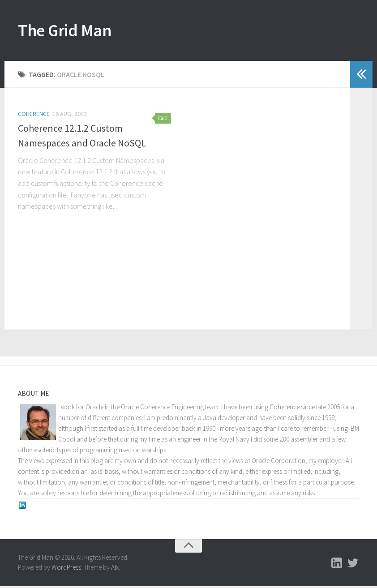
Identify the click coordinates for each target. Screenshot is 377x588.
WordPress (66, 569)
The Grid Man (71, 31)
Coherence (34, 116)
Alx (115, 569)
